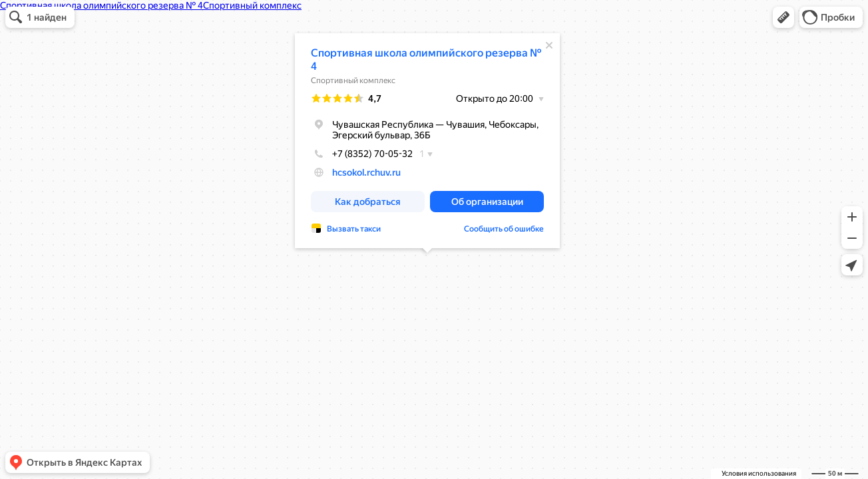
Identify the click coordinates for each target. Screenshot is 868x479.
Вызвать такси (354, 229)
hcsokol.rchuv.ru (366, 172)
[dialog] (427, 141)
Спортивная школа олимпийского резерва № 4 (426, 60)
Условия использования (759, 473)
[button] (783, 17)
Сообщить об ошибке (504, 229)
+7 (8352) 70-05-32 (362, 154)
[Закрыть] (549, 45)
